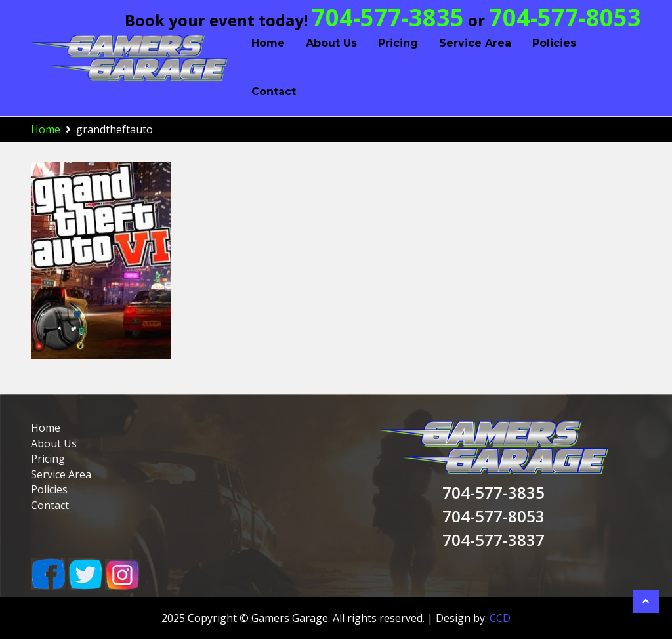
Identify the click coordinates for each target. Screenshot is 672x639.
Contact (274, 92)
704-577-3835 (388, 17)
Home (268, 43)
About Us (331, 43)
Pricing (398, 43)
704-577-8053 (565, 17)
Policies (554, 43)
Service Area (475, 43)
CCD (500, 618)
